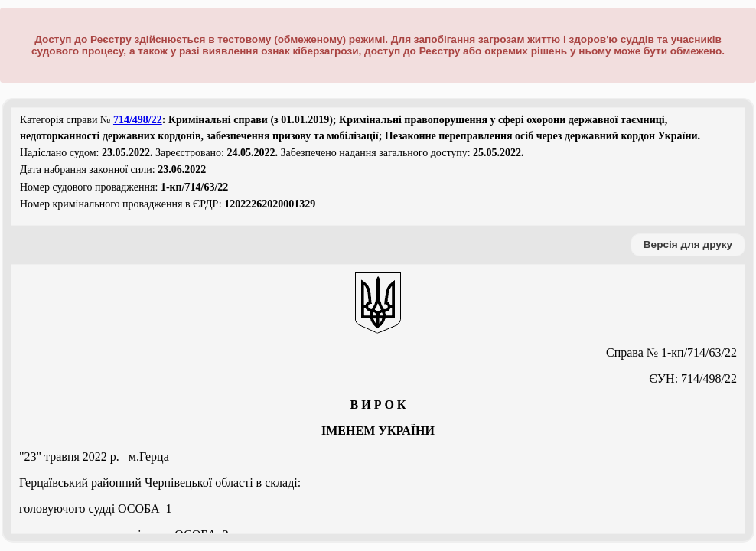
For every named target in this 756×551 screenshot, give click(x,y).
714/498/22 (138, 120)
